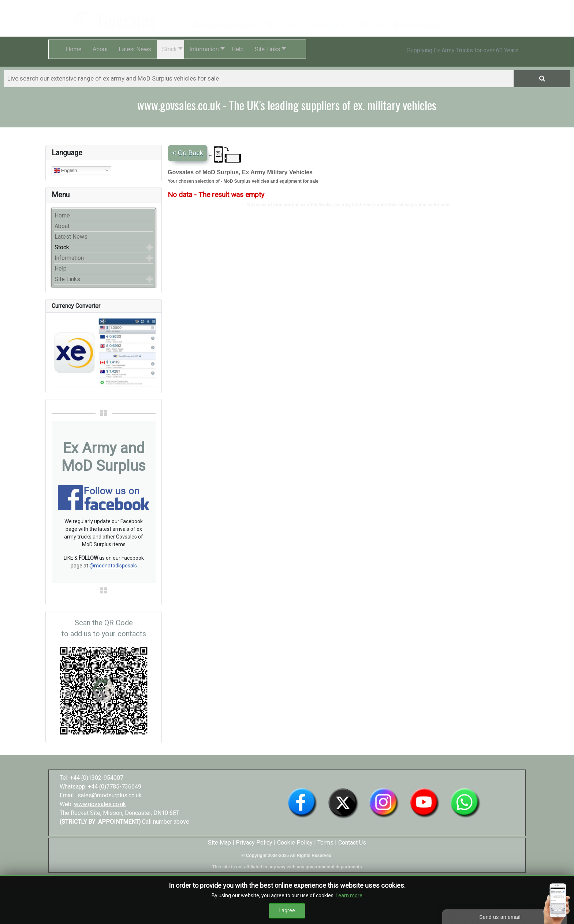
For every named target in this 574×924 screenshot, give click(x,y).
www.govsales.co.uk (100, 804)
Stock (62, 247)
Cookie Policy (295, 843)
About (62, 226)
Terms (325, 843)
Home (62, 215)
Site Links (67, 279)
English (65, 170)
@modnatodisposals (113, 566)
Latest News (71, 237)
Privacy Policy (254, 843)
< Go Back (188, 153)
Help (61, 269)
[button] (170, 49)
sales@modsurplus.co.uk (110, 795)
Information (69, 258)
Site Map (219, 843)
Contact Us (352, 843)
